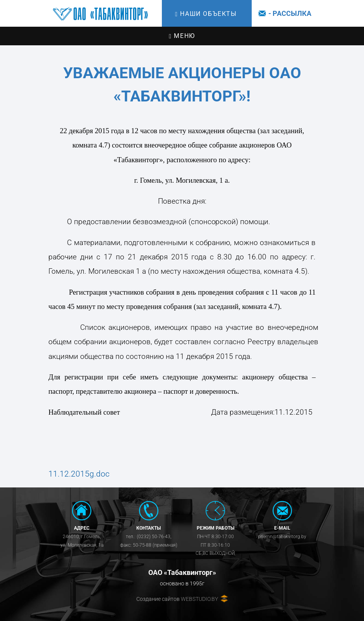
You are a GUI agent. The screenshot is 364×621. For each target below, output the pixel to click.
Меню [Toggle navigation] (182, 36)
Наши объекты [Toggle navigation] (206, 14)
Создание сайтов (158, 599)
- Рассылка (283, 13)
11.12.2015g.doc (79, 474)
